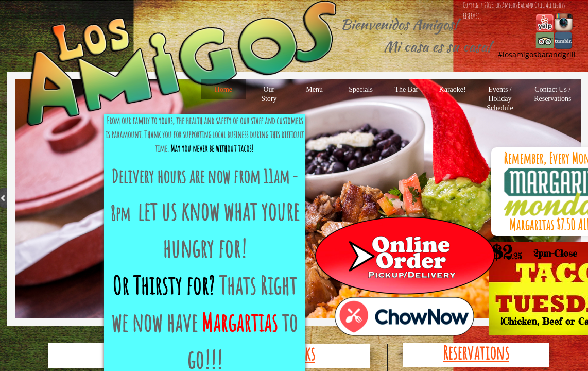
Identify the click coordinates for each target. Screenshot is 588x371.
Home (223, 89)
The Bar (407, 89)
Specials (361, 89)
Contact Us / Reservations (552, 94)
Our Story (269, 94)
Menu (314, 89)
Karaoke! (453, 89)
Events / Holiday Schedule (500, 99)
